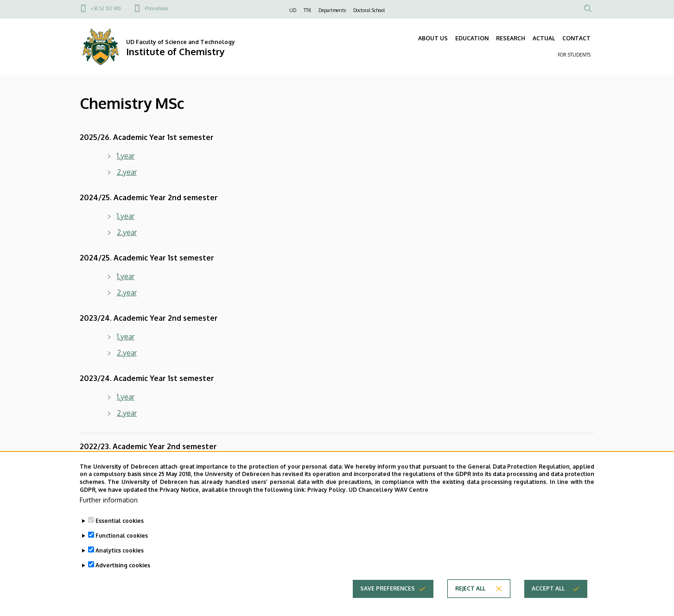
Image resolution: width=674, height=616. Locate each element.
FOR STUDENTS (574, 55)
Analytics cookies (120, 568)
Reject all (470, 606)
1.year (126, 156)
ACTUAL (544, 38)
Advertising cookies (123, 582)
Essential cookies (120, 538)
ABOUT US (433, 38)
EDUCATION (472, 38)
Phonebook (156, 8)
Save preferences (388, 606)
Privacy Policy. (327, 507)
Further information (109, 517)
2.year (127, 172)
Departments (332, 10)
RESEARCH (511, 38)
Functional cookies (122, 553)
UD (293, 10)
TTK (307, 10)
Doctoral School (369, 10)
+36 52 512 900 (106, 8)
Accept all (548, 606)
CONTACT (576, 38)
